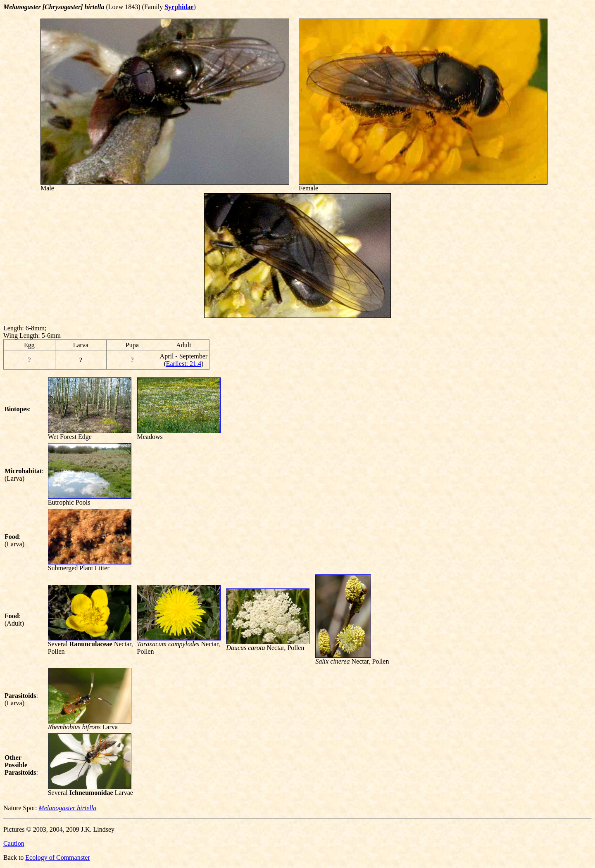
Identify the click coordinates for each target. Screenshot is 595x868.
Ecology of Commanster (57, 857)
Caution (14, 843)
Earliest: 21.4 (184, 364)
